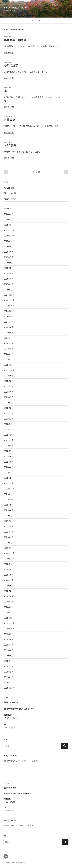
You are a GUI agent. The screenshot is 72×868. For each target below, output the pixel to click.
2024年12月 (9, 295)
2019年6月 (9, 650)
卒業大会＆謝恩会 (15, 40)
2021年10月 (9, 500)
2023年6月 (9, 392)
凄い (7, 91)
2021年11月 (9, 494)
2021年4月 (9, 532)
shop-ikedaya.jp (16, 8)
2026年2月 (9, 220)
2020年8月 (9, 575)
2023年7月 (9, 386)
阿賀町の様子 (10, 199)
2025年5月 (9, 268)
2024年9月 (9, 311)
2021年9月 (9, 505)
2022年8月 (9, 446)
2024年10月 (9, 306)
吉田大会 (9, 120)
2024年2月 (9, 349)
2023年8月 (9, 381)
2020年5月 (9, 591)
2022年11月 (9, 430)
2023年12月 (9, 360)
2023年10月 (9, 370)
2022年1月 (9, 483)
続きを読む (9, 53)
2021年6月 (9, 521)
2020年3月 (9, 602)
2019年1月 (9, 677)
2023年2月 (9, 413)
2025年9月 (9, 247)
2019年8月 (9, 639)
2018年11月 (9, 688)
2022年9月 (9, 440)
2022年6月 (9, 457)
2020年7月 (9, 580)
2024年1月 (9, 354)
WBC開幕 (10, 145)
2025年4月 (9, 273)
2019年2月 (9, 672)
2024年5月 (9, 333)
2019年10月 (9, 629)
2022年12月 (9, 424)
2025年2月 (9, 284)
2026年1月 (9, 225)
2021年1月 (9, 548)
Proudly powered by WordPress (14, 862)
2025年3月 (9, 279)
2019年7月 (9, 645)
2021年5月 (9, 526)
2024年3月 (9, 343)
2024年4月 (9, 338)
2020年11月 (9, 559)
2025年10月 (9, 241)
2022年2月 (9, 478)
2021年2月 (9, 543)
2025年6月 (9, 263)
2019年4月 (9, 661)
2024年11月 (9, 300)
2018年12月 (9, 683)
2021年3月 (9, 537)
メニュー (36, 20)
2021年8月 (9, 510)
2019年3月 (9, 666)
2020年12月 (9, 553)
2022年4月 (9, 467)
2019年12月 (9, 618)
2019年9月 (9, 634)
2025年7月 (9, 257)
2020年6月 (9, 586)
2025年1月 (9, 290)
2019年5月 (9, 656)
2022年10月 (9, 435)
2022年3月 (9, 473)
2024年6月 (9, 327)
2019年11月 (9, 623)
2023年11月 (9, 365)
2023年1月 (9, 419)
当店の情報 (9, 188)
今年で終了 (11, 66)
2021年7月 (9, 516)
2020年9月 (9, 570)
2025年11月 (9, 236)
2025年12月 (9, 230)
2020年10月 (9, 564)
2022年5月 (9, 462)
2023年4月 (9, 403)
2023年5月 (9, 397)
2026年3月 (9, 214)
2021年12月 (9, 489)
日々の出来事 (10, 193)
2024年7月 (9, 322)
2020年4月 (9, 596)
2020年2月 (9, 607)
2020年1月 (9, 613)
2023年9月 (9, 376)
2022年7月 (9, 451)
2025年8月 (9, 252)
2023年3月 (9, 408)
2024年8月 (9, 317)
